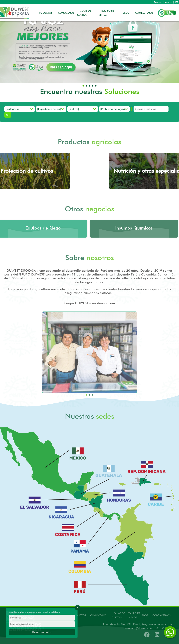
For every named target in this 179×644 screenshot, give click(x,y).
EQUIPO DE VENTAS (106, 13)
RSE (176, 2)
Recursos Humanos (163, 2)
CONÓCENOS (66, 13)
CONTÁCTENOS (144, 13)
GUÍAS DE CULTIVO (84, 13)
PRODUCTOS (45, 13)
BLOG (126, 13)
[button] (83, 86)
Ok (8, 117)
